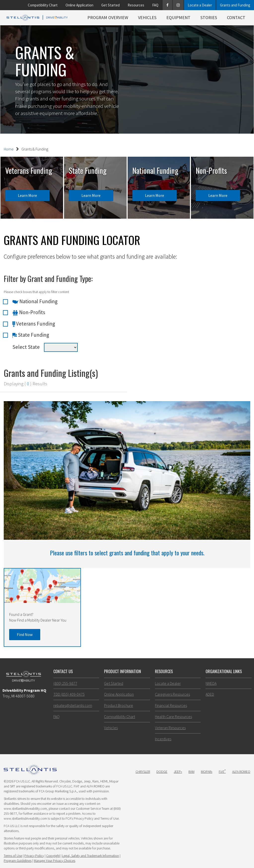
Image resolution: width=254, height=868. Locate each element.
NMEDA (211, 683)
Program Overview (108, 17)
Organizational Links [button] (224, 671)
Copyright (53, 856)
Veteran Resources (170, 728)
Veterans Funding (34, 324)
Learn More (27, 195)
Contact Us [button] (63, 671)
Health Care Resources (173, 717)
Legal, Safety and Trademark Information (91, 856)
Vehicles (147, 17)
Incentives (163, 739)
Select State (26, 347)
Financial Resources (171, 705)
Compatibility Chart (43, 5)
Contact (236, 17)
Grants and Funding (235, 5)
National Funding (35, 301)
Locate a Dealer (200, 5)
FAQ (155, 5)
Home (9, 149)
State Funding (31, 335)
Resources (136, 5)
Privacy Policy (34, 856)
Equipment (178, 17)
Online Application (79, 5)
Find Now (25, 634)
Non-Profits (29, 313)
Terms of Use (13, 856)
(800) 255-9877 (65, 683)
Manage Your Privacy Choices (54, 861)
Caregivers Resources (172, 694)
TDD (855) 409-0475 (69, 694)
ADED (210, 694)
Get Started (110, 5)
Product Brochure (119, 705)
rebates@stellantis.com (73, 705)
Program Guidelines (18, 861)
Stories (209, 17)
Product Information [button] (123, 671)
